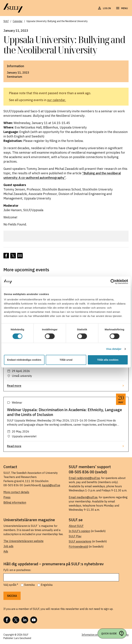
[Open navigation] (122, 8)
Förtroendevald (78, 547)
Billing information (15, 502)
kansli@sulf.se (51, 485)
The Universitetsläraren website (23, 541)
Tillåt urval (66, 360)
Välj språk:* (11, 585)
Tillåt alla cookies (108, 360)
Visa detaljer (114, 349)
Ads (6, 551)
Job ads (8, 546)
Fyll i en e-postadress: (17, 570)
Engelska (47, 585)
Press (7, 497)
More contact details (16, 492)
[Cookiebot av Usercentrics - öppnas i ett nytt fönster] (113, 282)
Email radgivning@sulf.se (84, 478)
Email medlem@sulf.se (83, 497)
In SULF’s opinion (79, 531)
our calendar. (57, 100)
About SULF (76, 526)
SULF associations (80, 541)
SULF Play (75, 536)
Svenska (29, 585)
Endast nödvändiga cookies (24, 360)
